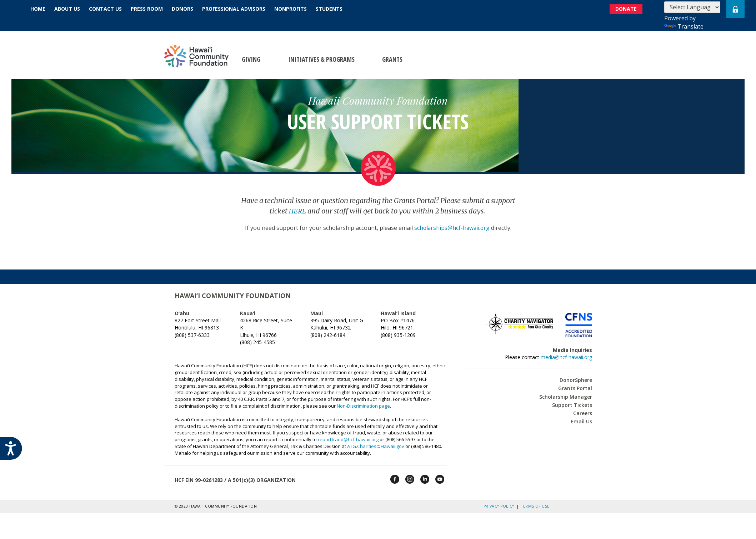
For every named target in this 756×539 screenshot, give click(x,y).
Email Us (581, 421)
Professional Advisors (234, 9)
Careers (583, 413)
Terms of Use (535, 506)
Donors (182, 9)
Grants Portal (575, 388)
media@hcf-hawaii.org (566, 357)
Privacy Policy (500, 506)
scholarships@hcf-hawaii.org (452, 227)
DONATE (627, 9)
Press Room (147, 9)
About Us (67, 9)
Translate (684, 26)
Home (38, 9)
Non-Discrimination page (363, 405)
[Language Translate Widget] (692, 7)
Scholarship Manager (566, 396)
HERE (297, 211)
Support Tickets (572, 405)
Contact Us (105, 9)
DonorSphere (576, 380)
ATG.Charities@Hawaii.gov (376, 446)
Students (329, 9)
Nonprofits (291, 9)
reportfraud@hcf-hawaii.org (348, 439)
